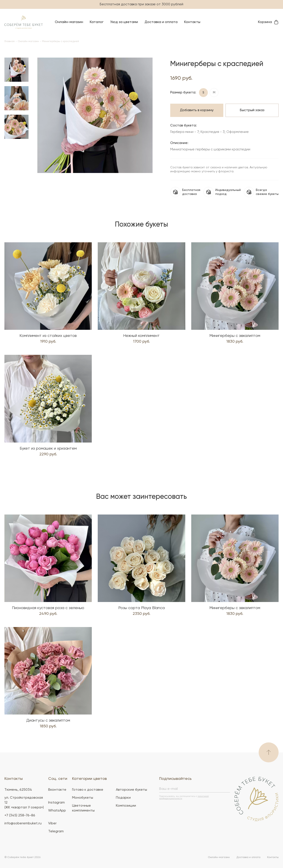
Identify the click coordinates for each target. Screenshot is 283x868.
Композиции (126, 806)
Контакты (192, 22)
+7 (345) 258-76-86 (20, 816)
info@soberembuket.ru (23, 823)
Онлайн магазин (28, 41)
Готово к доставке (88, 790)
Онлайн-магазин (69, 22)
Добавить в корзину (197, 110)
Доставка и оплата (161, 22)
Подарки (123, 798)
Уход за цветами (124, 22)
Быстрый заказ (252, 110)
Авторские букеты (131, 790)
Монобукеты (83, 798)
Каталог (97, 22)
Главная (10, 41)
